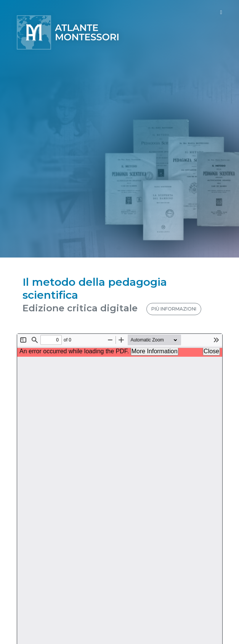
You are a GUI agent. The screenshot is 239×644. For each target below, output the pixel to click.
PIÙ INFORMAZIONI (174, 309)
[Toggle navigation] (221, 12)
